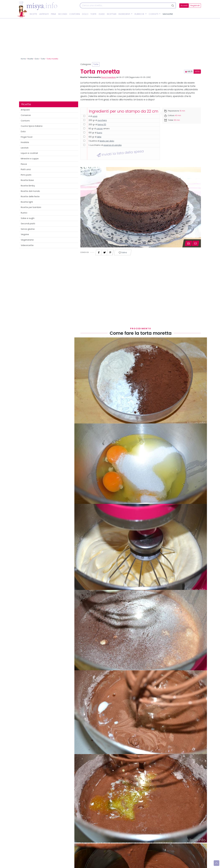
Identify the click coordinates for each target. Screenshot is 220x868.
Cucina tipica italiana (32, 126)
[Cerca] (125, 5)
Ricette (33, 14)
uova (95, 116)
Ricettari (112, 14)
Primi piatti (26, 175)
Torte (93, 14)
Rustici (24, 213)
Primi (53, 14)
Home (23, 59)
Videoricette (27, 245)
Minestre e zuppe (30, 159)
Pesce (24, 164)
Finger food (27, 137)
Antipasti (44, 14)
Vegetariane (27, 240)
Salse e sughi (28, 218)
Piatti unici (26, 169)
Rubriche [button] (140, 14)
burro (100, 133)
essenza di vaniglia (112, 145)
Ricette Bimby (28, 186)
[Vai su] (216, 863)
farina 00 (102, 125)
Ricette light (27, 202)
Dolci (85, 14)
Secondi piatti (28, 224)
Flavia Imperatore (108, 77)
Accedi (184, 6)
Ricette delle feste (30, 196)
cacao (100, 129)
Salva (123, 253)
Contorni (75, 14)
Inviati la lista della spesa (120, 153)
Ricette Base (27, 180)
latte (99, 137)
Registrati (195, 6)
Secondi (63, 14)
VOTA (197, 72)
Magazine (168, 14)
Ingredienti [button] (125, 14)
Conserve (26, 115)
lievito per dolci (107, 141)
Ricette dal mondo (30, 191)
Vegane (25, 234)
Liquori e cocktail (29, 153)
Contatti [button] (154, 14)
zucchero (102, 120)
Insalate (25, 142)
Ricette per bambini (31, 207)
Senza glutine (28, 229)
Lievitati (25, 148)
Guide (102, 14)
